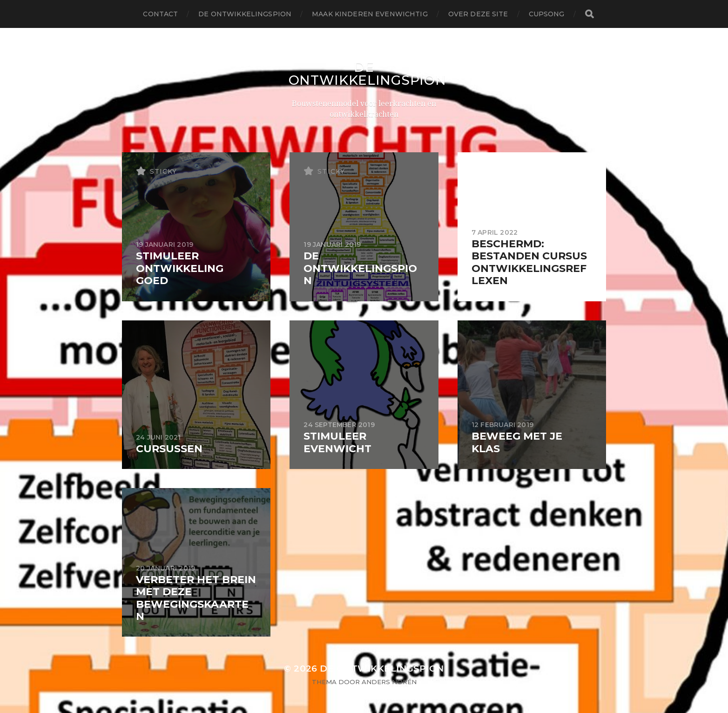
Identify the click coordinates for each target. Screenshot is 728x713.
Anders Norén (389, 682)
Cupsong (547, 14)
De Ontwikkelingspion (245, 14)
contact (160, 14)
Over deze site (478, 14)
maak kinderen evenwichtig (370, 14)
